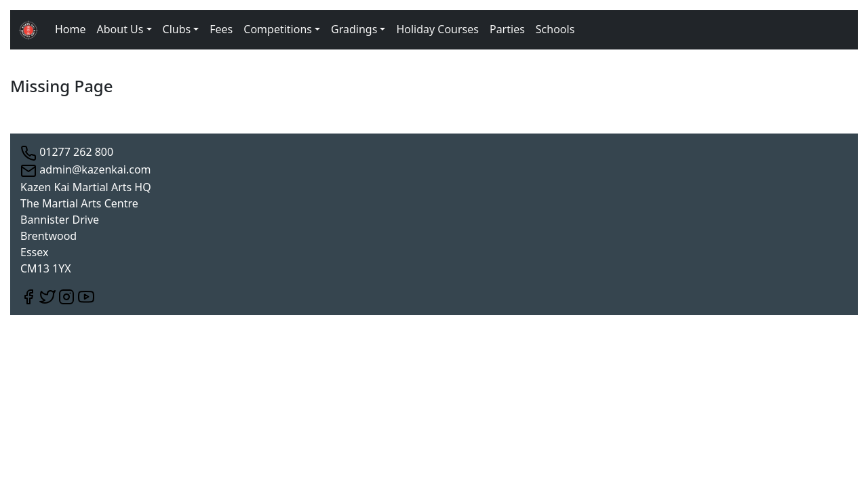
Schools (555, 29)
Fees (221, 29)
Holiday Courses (437, 29)
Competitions (278, 29)
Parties (507, 29)
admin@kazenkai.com (86, 169)
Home (71, 29)
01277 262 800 (67, 152)
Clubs (177, 29)
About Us (120, 29)
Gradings (354, 29)
